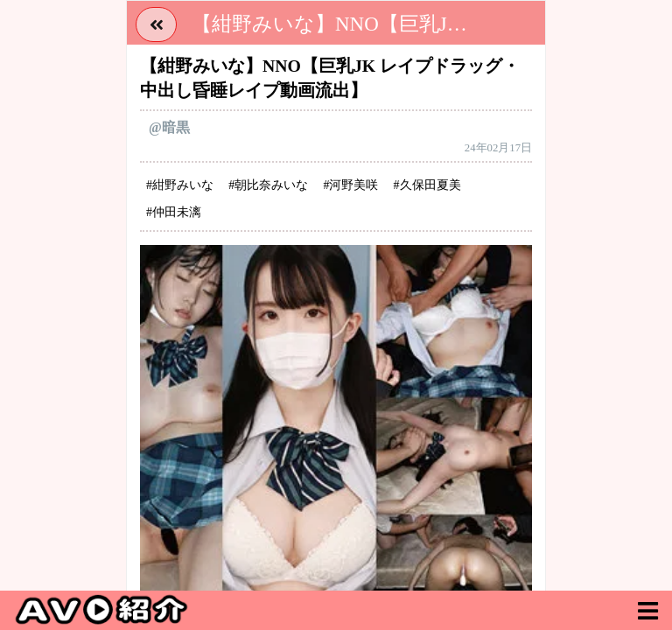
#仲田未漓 (174, 212)
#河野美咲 (350, 185)
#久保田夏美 (427, 185)
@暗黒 (169, 127)
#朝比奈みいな (268, 185)
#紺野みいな (180, 185)
